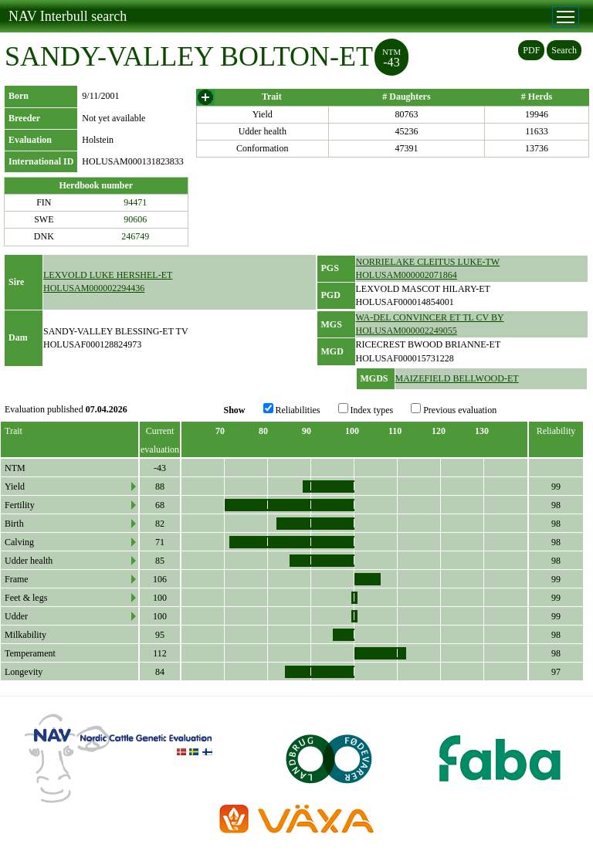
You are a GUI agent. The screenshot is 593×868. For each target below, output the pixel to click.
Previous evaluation (454, 409)
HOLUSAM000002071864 (407, 275)
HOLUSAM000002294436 (94, 288)
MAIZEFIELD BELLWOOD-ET (457, 378)
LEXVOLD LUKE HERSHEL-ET (108, 275)
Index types (366, 409)
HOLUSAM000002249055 (407, 331)
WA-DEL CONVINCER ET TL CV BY (430, 317)
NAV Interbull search (68, 16)
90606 (135, 219)
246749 (135, 236)
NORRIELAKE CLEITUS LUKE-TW (428, 262)
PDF (531, 50)
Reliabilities (292, 409)
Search (564, 50)
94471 (135, 202)
